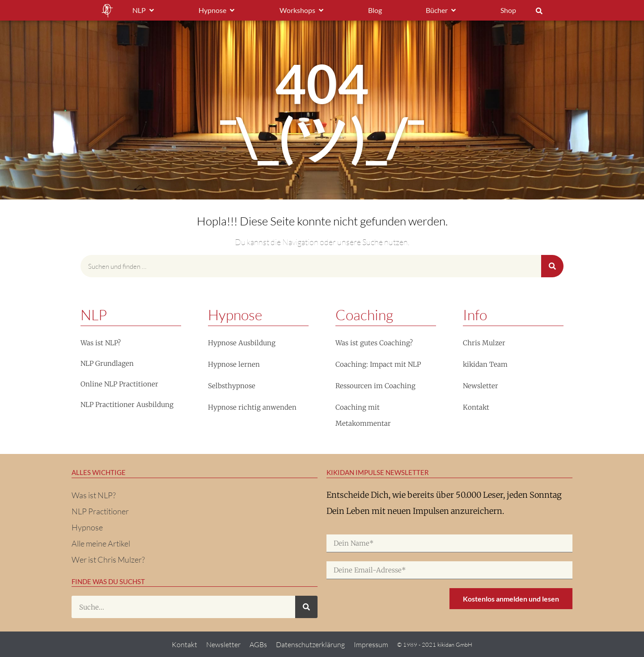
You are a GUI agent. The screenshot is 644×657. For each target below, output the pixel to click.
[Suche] (552, 266)
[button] (539, 11)
